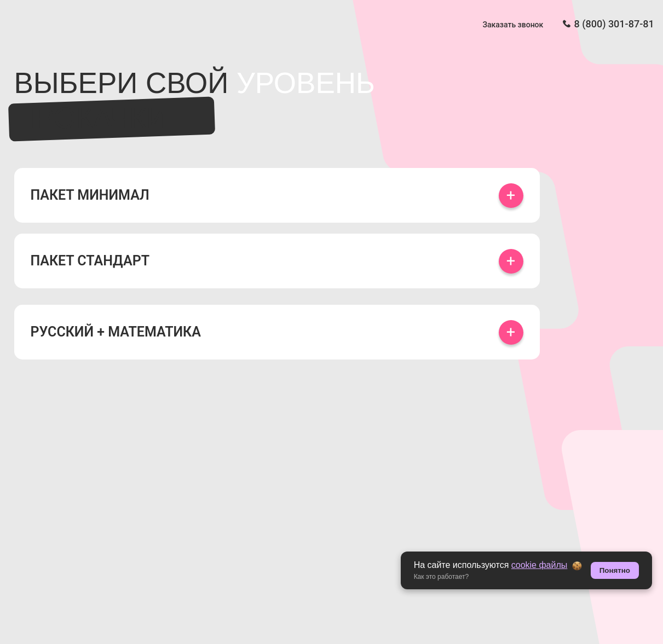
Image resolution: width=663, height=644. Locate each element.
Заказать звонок (513, 25)
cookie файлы (540, 565)
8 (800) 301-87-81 (614, 24)
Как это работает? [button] (442, 577)
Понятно (615, 570)
